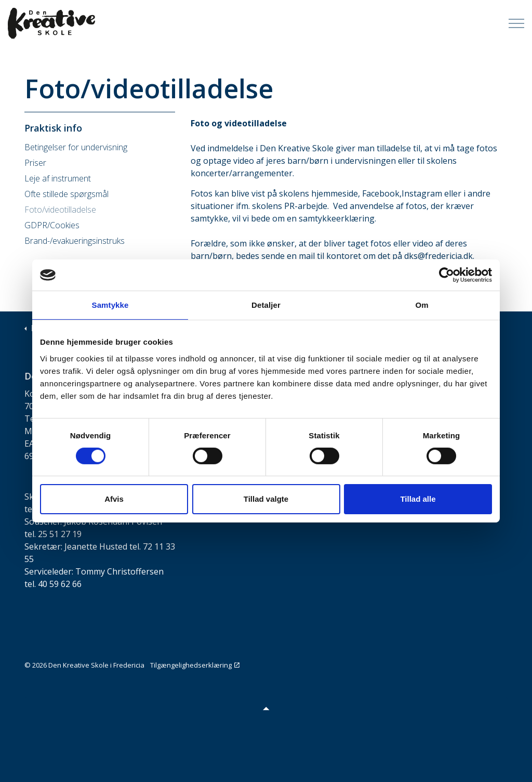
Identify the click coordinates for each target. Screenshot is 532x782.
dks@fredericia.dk (438, 256)
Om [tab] (422, 305)
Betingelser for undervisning (76, 147)
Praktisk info (53, 128)
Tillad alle (418, 499)
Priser (35, 163)
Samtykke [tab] (110, 305)
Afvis (114, 499)
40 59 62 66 (60, 584)
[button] (266, 708)
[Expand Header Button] (516, 23)
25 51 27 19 (60, 534)
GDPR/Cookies (52, 225)
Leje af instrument (58, 178)
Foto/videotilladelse (60, 210)
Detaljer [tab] (266, 305)
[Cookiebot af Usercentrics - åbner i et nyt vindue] (447, 275)
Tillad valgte (266, 499)
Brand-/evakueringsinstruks (75, 241)
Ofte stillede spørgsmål (66, 194)
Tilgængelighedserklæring (195, 665)
